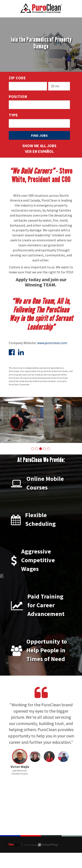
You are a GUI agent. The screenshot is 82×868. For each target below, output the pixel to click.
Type (13, 115)
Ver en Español (39, 151)
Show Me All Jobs (39, 146)
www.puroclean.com (52, 343)
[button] (33, 449)
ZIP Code (17, 78)
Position (18, 97)
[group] (41, 420)
